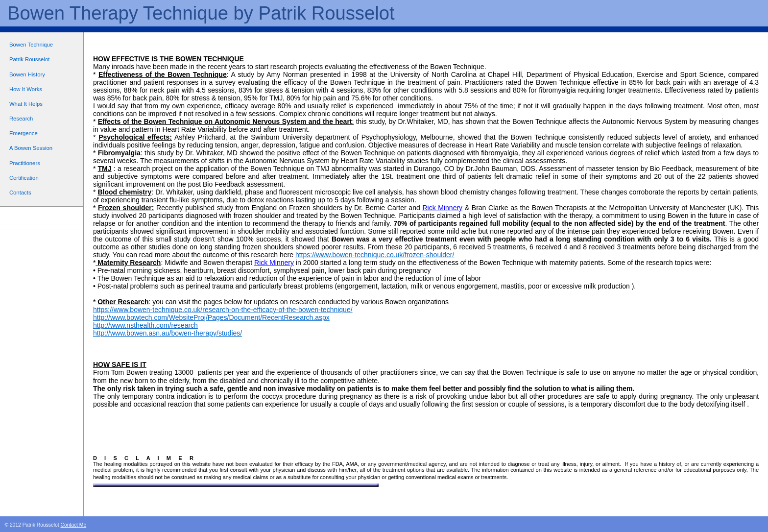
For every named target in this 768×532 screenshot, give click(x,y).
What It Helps (26, 104)
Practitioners (25, 163)
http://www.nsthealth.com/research (145, 325)
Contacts (20, 193)
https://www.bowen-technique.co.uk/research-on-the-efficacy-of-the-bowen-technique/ (223, 310)
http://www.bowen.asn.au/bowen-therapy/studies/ (168, 333)
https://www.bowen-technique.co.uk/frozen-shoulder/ (375, 255)
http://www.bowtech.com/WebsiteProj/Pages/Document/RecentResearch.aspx (211, 317)
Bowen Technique (31, 45)
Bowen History (27, 74)
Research (21, 119)
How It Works (26, 89)
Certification (24, 178)
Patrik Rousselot (29, 59)
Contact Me (73, 525)
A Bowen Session (31, 148)
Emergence (24, 133)
